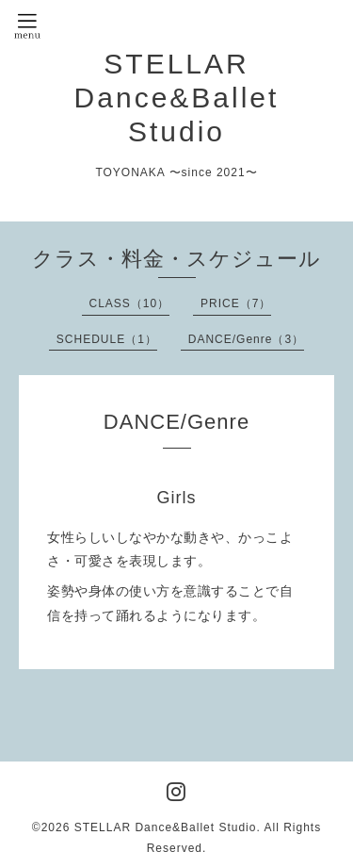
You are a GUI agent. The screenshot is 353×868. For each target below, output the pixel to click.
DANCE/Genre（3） (246, 339)
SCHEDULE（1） (107, 339)
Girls (177, 498)
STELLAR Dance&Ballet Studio (177, 98)
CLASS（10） (130, 303)
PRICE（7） (236, 303)
